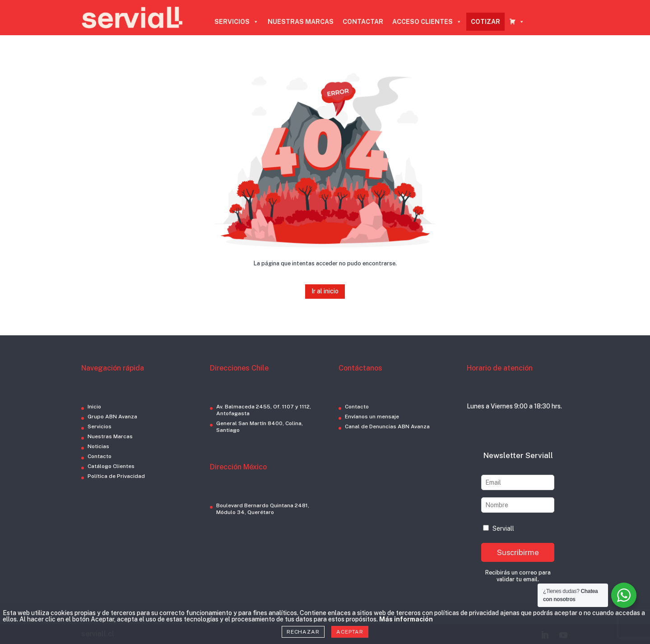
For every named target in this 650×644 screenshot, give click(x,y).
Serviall (499, 528)
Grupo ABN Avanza (112, 417)
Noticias (98, 446)
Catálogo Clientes (111, 466)
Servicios (100, 426)
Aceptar (350, 632)
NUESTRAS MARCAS (301, 22)
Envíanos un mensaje (372, 417)
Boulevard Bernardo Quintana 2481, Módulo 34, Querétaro (263, 509)
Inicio (94, 407)
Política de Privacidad (116, 476)
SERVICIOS (237, 22)
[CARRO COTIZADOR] (517, 22)
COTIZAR (485, 22)
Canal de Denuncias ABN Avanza (387, 426)
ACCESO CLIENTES (427, 22)
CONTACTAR (363, 22)
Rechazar (303, 632)
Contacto (100, 456)
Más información (406, 619)
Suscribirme (518, 552)
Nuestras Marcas (110, 436)
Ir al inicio (325, 291)
